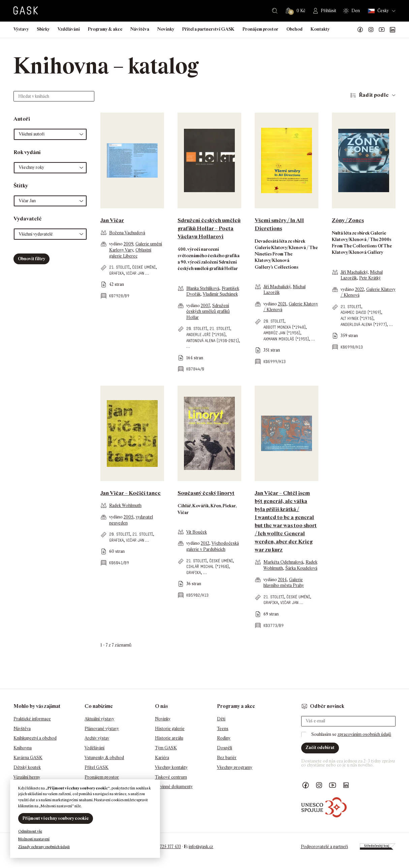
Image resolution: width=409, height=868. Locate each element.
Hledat (275, 11)
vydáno (116, 244)
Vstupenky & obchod (104, 758)
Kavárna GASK (28, 758)
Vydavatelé (28, 219)
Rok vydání (27, 152)
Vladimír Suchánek (220, 294)
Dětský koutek (27, 767)
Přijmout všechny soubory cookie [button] (56, 818)
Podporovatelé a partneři (324, 847)
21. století (119, 267)
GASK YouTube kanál (382, 30)
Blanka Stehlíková (203, 288)
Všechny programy (235, 767)
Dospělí (225, 748)
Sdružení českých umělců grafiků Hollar (208, 311)
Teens (223, 729)
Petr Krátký (370, 278)
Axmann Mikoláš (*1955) (286, 339)
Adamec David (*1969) (361, 312)
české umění (144, 267)
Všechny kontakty (171, 767)
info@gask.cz (201, 847)
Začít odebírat (320, 747)
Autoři (22, 119)
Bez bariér (227, 758)
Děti (221, 719)
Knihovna (23, 748)
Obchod (294, 29)
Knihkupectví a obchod (35, 738)
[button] (50, 134)
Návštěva (140, 29)
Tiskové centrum (171, 777)
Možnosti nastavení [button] (34, 839)
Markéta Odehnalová (283, 562)
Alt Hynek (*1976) (357, 318)
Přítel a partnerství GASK (208, 29)
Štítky (21, 186)
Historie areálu (169, 738)
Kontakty (320, 29)
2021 (282, 304)
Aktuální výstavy (99, 719)
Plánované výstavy (102, 729)
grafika (116, 273)
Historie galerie (170, 729)
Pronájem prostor (260, 29)
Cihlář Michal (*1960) (208, 566)
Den (356, 11)
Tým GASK (166, 748)
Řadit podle (374, 95)
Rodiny (224, 738)
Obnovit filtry (32, 259)
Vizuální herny (27, 777)
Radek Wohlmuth (125, 505)
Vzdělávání (69, 29)
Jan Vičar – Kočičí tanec (131, 493)
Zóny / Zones (348, 220)
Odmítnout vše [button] (30, 831)
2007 (205, 306)
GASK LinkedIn (392, 30)
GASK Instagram (371, 30)
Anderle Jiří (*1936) (206, 335)
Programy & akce (105, 29)
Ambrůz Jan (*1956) (282, 333)
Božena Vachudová (127, 233)
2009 (128, 244)
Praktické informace (32, 719)
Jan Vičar (112, 220)
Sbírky (43, 29)
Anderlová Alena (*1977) (364, 324)
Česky (378, 11)
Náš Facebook (360, 30)
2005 (129, 517)
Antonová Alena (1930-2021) (213, 341)
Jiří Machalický (277, 287)
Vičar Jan (135, 273)
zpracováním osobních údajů (364, 734)
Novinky (166, 29)
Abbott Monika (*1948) (285, 327)
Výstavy (21, 29)
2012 (205, 543)
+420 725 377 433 (165, 847)
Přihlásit (328, 11)
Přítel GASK (97, 767)
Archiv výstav (97, 738)
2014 (282, 580)
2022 (359, 289)
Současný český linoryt (206, 493)
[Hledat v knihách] (54, 96)
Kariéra (162, 758)
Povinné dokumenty (174, 787)
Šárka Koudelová (301, 568)
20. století (197, 328)
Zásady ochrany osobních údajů (44, 847)
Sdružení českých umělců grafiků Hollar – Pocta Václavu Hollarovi (209, 228)
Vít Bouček (197, 532)
